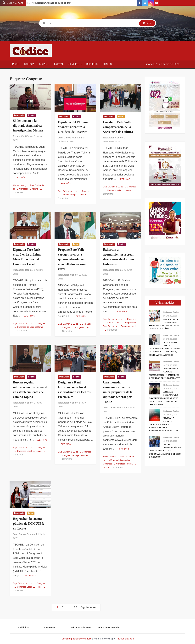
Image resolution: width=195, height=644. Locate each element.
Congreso (24, 189)
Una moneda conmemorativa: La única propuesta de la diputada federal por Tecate (118, 392)
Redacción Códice (23, 136)
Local (43, 64)
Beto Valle (87, 324)
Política (29, 64)
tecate (35, 189)
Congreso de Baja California (30, 327)
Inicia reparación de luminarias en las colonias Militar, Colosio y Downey (165, 451)
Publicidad (24, 627)
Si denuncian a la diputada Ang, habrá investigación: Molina (28, 126)
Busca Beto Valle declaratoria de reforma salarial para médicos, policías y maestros (165, 349)
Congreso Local (83, 327)
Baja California (37, 185)
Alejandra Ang (19, 185)
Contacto (50, 627)
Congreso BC (113, 323)
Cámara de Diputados (119, 460)
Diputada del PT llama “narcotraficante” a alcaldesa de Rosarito (74, 127)
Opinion (107, 64)
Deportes (92, 64)
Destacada (19, 115)
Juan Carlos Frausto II (70, 138)
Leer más (20, 178)
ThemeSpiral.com (125, 639)
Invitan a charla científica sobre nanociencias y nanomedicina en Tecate (164, 424)
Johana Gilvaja (69, 195)
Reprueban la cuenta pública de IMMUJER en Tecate (28, 524)
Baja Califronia (65, 324)
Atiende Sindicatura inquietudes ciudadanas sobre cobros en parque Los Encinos (164, 398)
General (74, 64)
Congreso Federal (125, 464)
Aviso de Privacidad (109, 627)
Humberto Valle (114, 190)
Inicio (16, 64)
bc (77, 191)
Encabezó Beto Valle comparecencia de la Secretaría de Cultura (118, 127)
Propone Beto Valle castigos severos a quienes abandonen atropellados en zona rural (72, 259)
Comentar (18, 192)
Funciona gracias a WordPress (76, 639)
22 (76, 607)
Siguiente (86, 607)
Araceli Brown (110, 457)
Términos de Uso (81, 627)
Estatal (59, 64)
